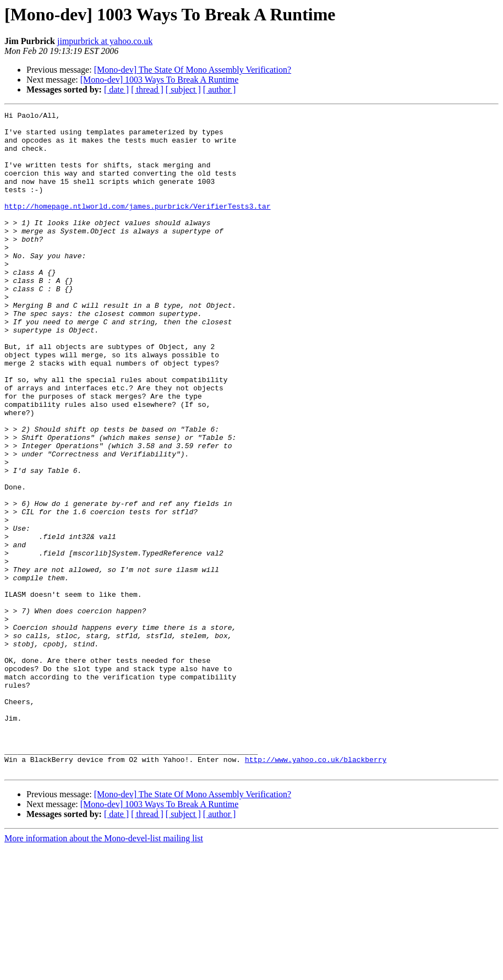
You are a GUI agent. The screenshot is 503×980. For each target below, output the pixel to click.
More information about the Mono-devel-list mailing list (104, 970)
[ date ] (116, 89)
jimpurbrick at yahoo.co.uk (105, 41)
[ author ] (220, 89)
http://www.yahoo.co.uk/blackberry (316, 890)
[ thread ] (147, 89)
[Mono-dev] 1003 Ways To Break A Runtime (160, 80)
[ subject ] (183, 89)
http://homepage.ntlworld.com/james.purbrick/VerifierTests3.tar (138, 226)
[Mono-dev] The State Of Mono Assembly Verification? (193, 70)
